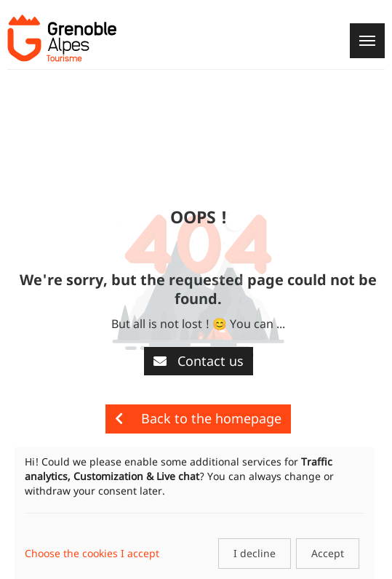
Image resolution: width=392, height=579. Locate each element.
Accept (328, 553)
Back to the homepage (198, 418)
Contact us (199, 361)
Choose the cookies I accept (92, 553)
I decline (255, 553)
